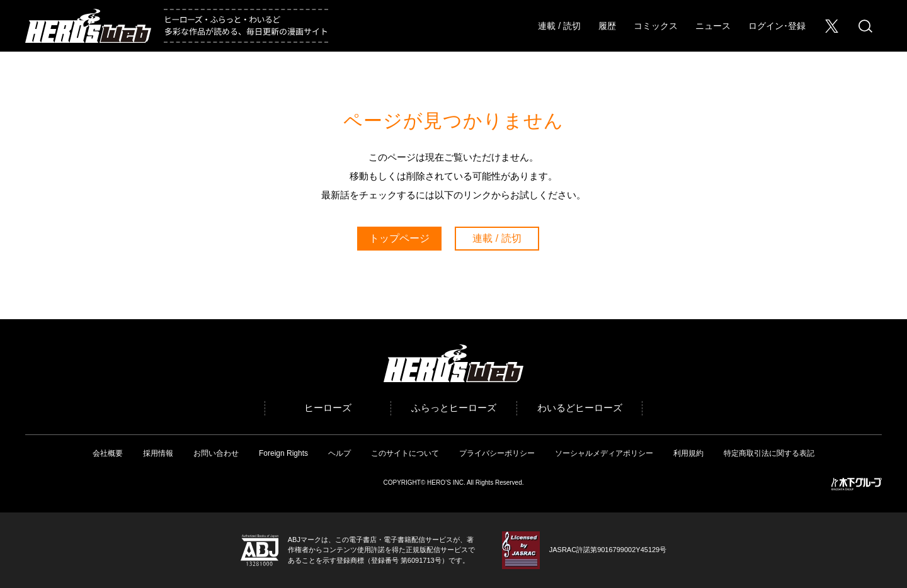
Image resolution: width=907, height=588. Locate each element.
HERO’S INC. (446, 483)
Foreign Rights (283, 453)
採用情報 (158, 453)
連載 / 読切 (559, 26)
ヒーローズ (328, 408)
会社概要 (108, 453)
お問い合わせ (216, 453)
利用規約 (688, 453)
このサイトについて (405, 453)
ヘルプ (339, 453)
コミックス (656, 26)
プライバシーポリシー (497, 453)
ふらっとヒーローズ (454, 408)
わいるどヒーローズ (580, 408)
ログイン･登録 (777, 26)
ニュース (713, 26)
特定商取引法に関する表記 (769, 453)
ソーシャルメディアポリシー (604, 453)
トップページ (399, 238)
